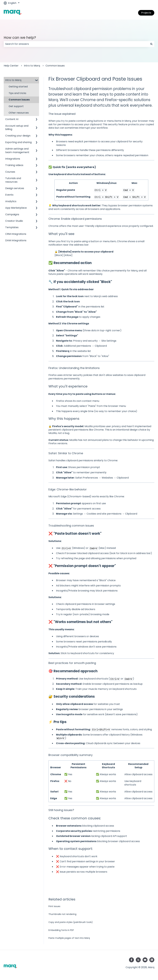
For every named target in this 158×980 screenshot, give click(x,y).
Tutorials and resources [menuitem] (13, 180)
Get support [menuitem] (16, 106)
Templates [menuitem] (12, 227)
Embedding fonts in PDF (61, 930)
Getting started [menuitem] (18, 87)
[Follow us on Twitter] (138, 960)
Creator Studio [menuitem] (14, 221)
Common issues (55, 66)
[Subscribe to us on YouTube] (145, 960)
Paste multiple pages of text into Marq (69, 938)
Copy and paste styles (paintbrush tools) (71, 922)
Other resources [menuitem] (19, 113)
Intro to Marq (32, 66)
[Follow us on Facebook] (131, 960)
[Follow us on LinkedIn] (152, 960)
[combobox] (76, 44)
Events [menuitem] (9, 195)
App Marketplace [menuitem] (16, 208)
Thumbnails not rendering (62, 914)
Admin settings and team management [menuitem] (17, 150)
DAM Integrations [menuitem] (16, 240)
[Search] (151, 44)
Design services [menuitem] (15, 188)
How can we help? (20, 38)
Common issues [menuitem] (19, 100)
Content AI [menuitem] (12, 119)
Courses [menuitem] (10, 172)
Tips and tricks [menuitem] (17, 93)
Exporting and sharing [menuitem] (18, 142)
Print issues (54, 906)
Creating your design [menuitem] (18, 136)
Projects (146, 13)
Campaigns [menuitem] (12, 214)
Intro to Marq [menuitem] (13, 80)
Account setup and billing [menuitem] (17, 127)
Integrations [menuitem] (13, 159)
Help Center (11, 66)
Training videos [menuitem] (14, 165)
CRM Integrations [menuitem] (16, 234)
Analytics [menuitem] (11, 201)
